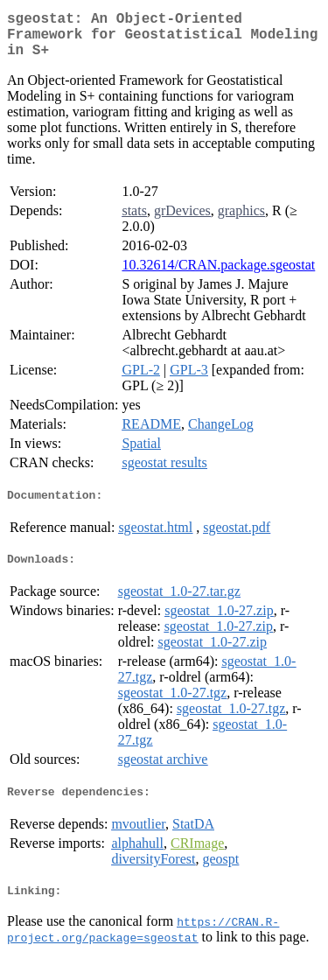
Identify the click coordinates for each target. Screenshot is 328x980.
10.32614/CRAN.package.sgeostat (218, 275)
